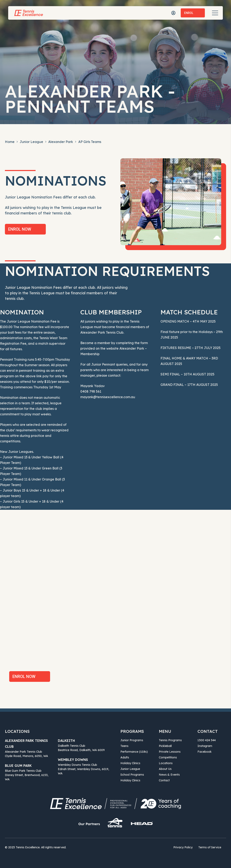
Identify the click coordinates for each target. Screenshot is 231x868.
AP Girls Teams (90, 142)
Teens (124, 746)
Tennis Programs (170, 740)
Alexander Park (61, 142)
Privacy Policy (183, 847)
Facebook (205, 752)
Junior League (31, 142)
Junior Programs (132, 740)
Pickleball (165, 746)
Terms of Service (210, 847)
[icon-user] (173, 13)
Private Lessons (170, 752)
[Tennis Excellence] (29, 13)
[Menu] (215, 13)
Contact (164, 780)
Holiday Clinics (130, 763)
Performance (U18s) (134, 752)
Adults (125, 757)
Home (10, 142)
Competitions (168, 757)
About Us (165, 769)
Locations (166, 763)
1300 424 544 (207, 740)
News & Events (169, 775)
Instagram (205, 746)
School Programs (132, 775)
